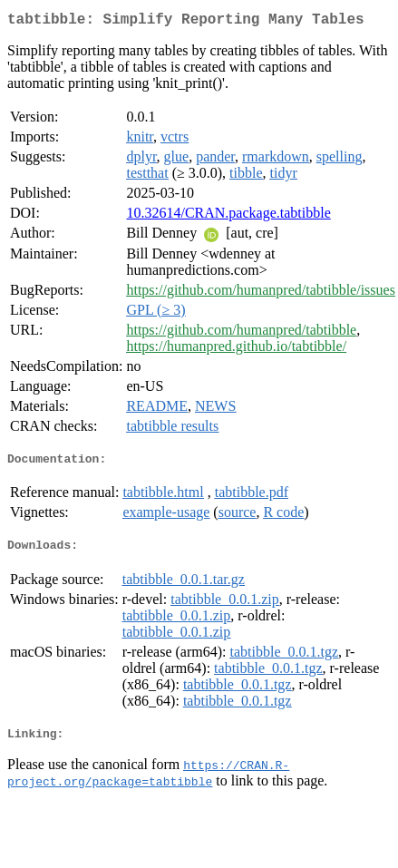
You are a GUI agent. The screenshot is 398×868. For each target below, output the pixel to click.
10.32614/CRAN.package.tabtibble (228, 216)
